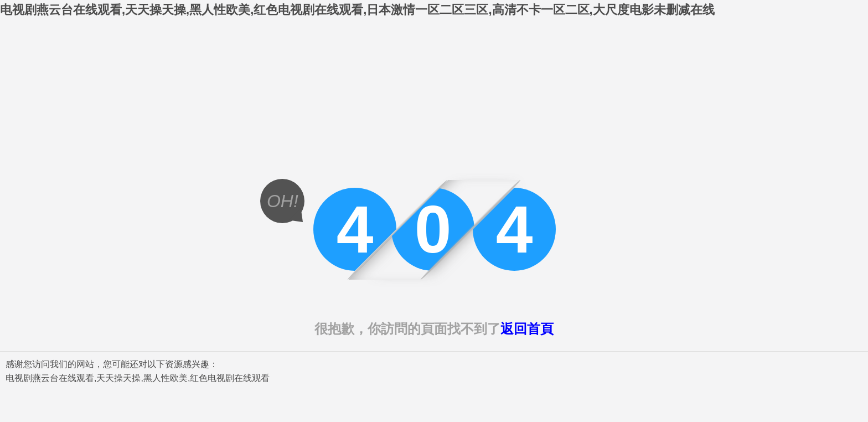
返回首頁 (527, 329)
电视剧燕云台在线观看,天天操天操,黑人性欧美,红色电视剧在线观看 (138, 378)
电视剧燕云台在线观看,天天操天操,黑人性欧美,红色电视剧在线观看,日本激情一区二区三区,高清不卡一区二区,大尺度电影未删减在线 (357, 10)
